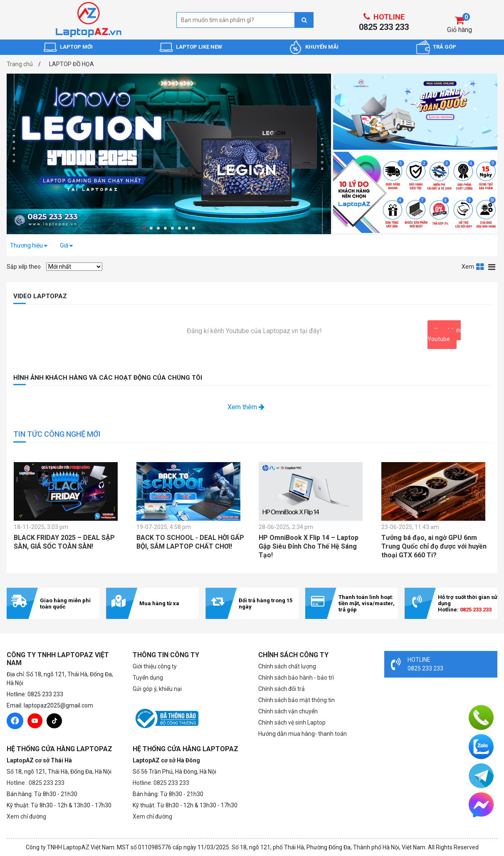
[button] (144, 228)
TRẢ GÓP (445, 47)
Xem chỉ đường (26, 816)
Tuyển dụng (148, 678)
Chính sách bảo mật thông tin (296, 700)
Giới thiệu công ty (155, 666)
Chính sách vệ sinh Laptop (292, 722)
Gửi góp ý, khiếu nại (157, 689)
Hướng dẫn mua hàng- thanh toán (303, 734)
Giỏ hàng (460, 30)
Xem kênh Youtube (444, 335)
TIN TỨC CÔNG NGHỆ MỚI (57, 434)
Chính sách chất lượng (287, 666)
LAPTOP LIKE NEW (199, 47)
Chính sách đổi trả (282, 689)
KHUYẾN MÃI (322, 47)
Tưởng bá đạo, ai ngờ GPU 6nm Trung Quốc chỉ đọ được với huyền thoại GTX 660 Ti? (434, 546)
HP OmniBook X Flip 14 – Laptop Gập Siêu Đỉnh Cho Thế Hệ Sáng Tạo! (309, 546)
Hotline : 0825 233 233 (36, 783)
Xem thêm (246, 407)
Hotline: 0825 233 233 (161, 783)
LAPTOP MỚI (76, 47)
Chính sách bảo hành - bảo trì (296, 678)
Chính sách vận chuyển (288, 711)
